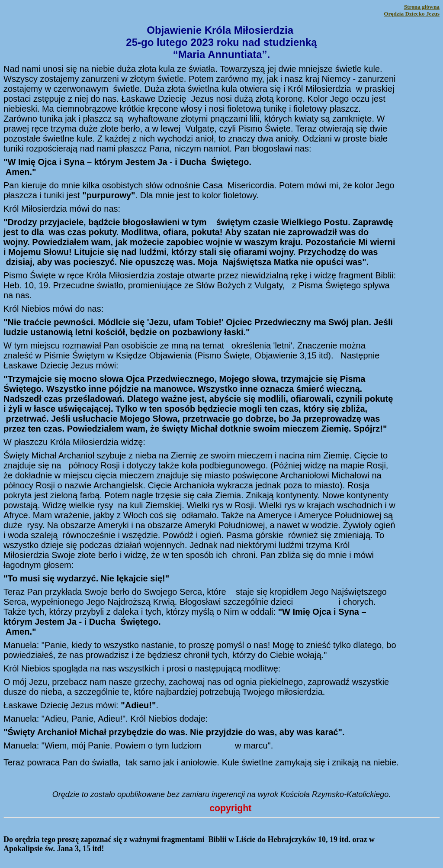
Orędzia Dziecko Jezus (412, 14)
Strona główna (422, 7)
